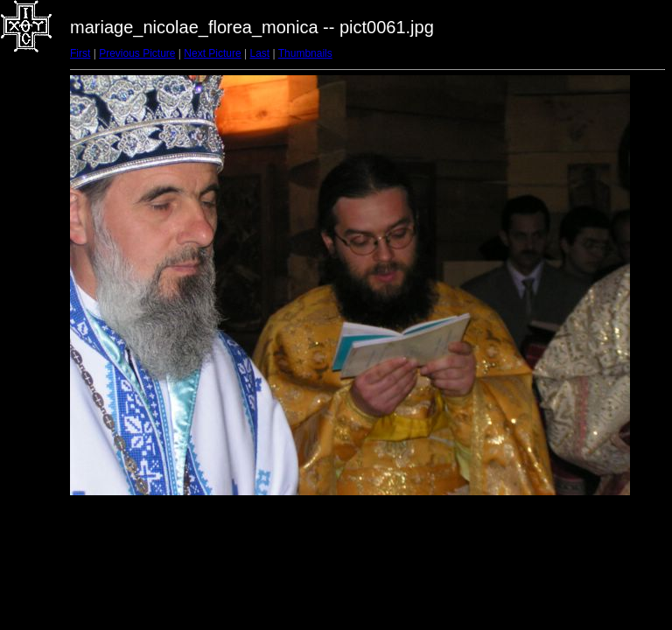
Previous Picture (137, 53)
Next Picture (212, 53)
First (80, 53)
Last (259, 53)
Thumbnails (305, 53)
